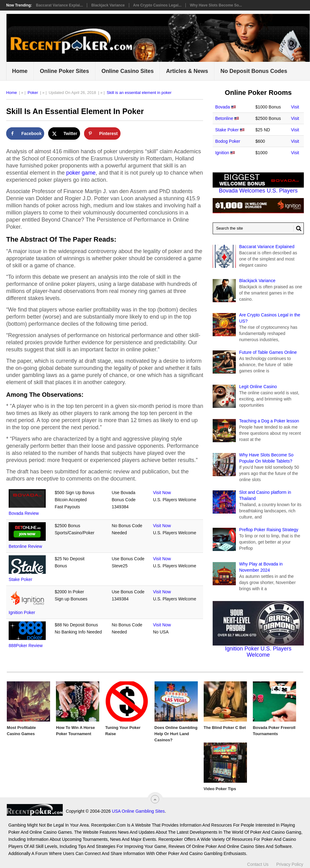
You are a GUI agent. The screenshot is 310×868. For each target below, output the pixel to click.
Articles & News (187, 71)
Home (20, 71)
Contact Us (258, 864)
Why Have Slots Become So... (216, 5)
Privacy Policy (290, 864)
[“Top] (155, 799)
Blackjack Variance (108, 5)
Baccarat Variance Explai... (59, 5)
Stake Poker (20, 579)
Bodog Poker (228, 141)
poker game (81, 173)
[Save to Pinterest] (102, 133)
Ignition (222, 153)
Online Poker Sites (64, 71)
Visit (295, 107)
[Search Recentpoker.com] (258, 228)
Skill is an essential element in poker (139, 93)
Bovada (222, 107)
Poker (33, 93)
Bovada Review (24, 513)
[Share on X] (64, 133)
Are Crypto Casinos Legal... (157, 5)
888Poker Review (26, 646)
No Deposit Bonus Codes (254, 71)
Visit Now (162, 493)
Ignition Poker (22, 612)
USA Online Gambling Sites (138, 811)
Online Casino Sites (127, 71)
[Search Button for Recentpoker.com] (297, 228)
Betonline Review (25, 546)
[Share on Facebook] (25, 133)
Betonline (224, 118)
